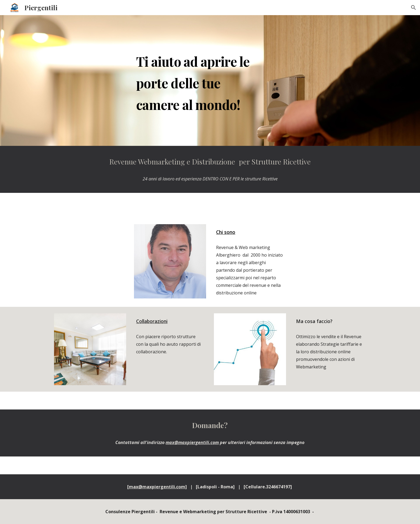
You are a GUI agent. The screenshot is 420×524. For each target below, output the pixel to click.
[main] (197, 80)
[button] (414, 8)
